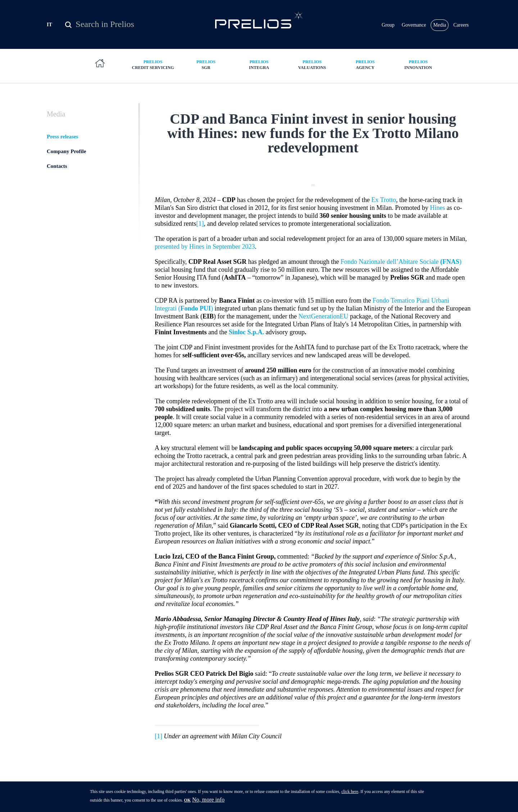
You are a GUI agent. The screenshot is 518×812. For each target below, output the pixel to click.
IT (49, 25)
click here (350, 793)
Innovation (418, 65)
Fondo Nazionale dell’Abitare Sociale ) (401, 262)
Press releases (62, 137)
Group (388, 25)
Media (440, 25)
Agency (365, 65)
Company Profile (66, 151)
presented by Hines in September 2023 (205, 247)
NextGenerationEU (323, 316)
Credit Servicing (153, 65)
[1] (200, 224)
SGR (206, 65)
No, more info (208, 801)
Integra (259, 65)
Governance (414, 25)
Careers (461, 25)
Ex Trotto (384, 200)
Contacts (57, 166)
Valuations (312, 65)
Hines (437, 208)
